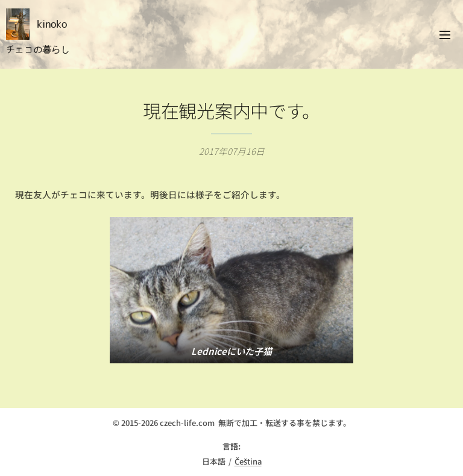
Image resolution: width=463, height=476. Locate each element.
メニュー (445, 35)
